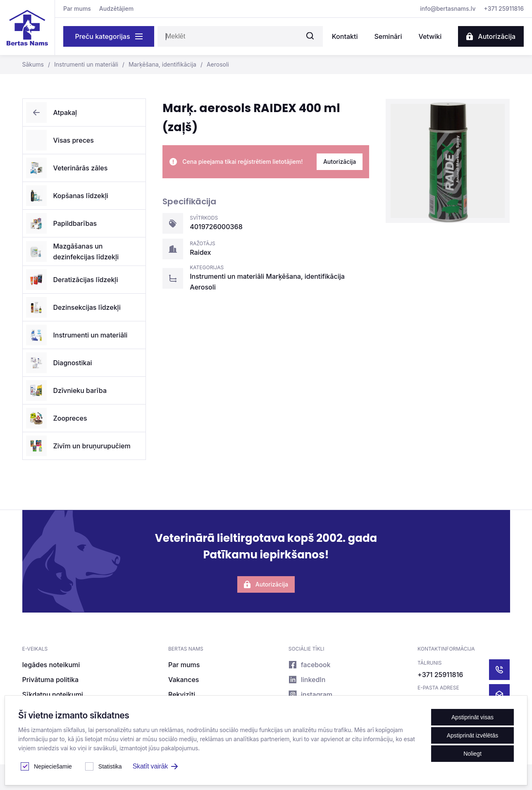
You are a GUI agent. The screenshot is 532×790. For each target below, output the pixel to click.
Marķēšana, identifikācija (157, 64)
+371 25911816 (504, 8)
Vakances (184, 680)
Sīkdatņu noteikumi (53, 694)
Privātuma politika (51, 680)
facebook (310, 665)
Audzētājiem (116, 8)
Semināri (388, 36)
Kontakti (345, 36)
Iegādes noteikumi (51, 665)
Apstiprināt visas (472, 717)
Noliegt (472, 754)
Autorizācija (491, 36)
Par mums (77, 8)
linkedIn (307, 680)
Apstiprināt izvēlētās (473, 735)
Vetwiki (430, 36)
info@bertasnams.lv (448, 8)
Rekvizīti (182, 694)
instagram (310, 694)
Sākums (33, 64)
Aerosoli (213, 64)
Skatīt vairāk (155, 766)
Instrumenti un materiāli (81, 64)
